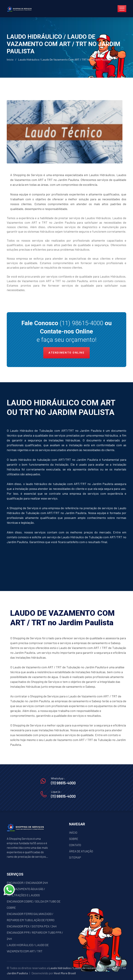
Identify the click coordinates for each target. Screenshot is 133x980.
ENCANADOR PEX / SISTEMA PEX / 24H (32, 926)
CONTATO (75, 845)
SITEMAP (75, 857)
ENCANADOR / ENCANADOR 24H (27, 883)
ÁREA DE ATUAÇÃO (81, 851)
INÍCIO (73, 832)
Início (10, 59)
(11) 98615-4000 (81, 323)
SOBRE (74, 839)
